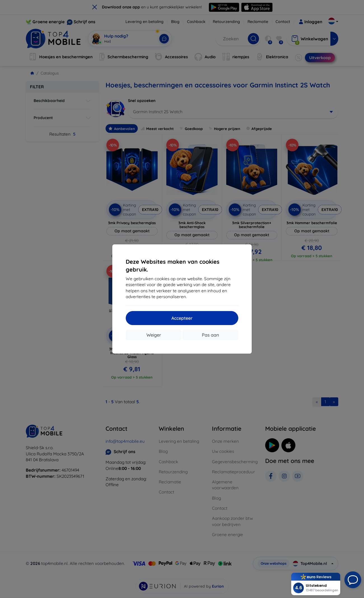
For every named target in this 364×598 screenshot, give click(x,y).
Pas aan (210, 335)
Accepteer (182, 318)
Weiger (154, 335)
